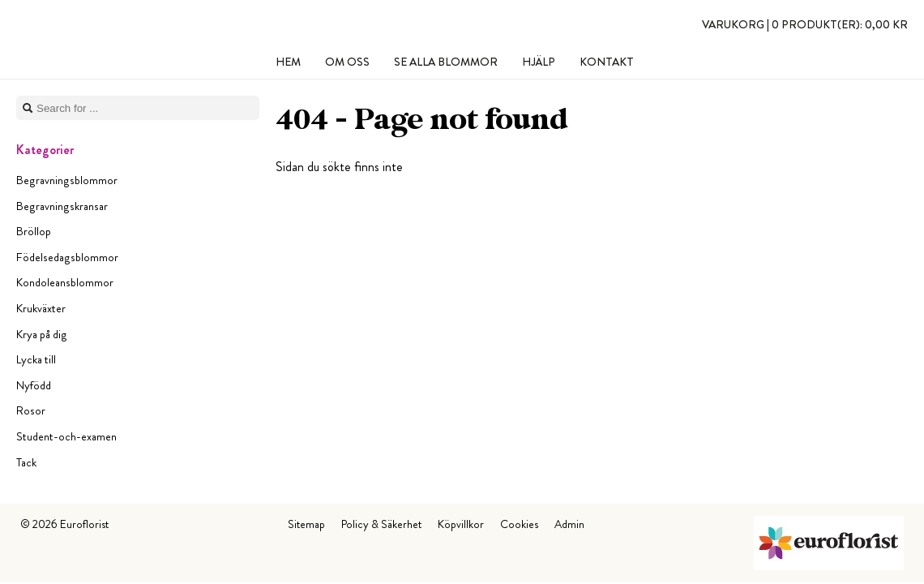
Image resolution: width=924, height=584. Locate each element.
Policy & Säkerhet (381, 524)
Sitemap (306, 524)
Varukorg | (805, 24)
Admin (569, 524)
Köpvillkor (461, 524)
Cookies (519, 524)
